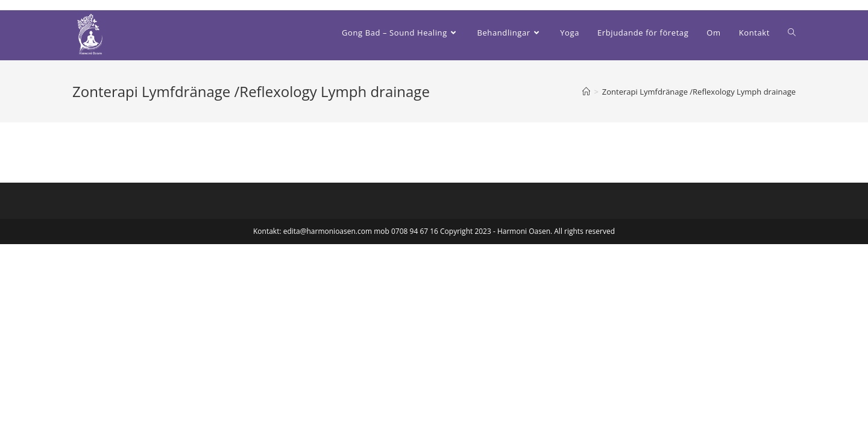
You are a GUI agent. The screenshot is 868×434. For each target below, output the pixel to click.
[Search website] (792, 33)
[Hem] (586, 92)
